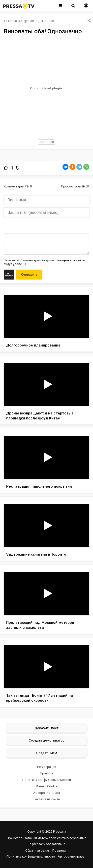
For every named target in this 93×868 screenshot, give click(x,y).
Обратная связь (37, 850)
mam (30, 21)
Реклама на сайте (47, 799)
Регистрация (47, 767)
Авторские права (47, 793)
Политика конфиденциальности (47, 780)
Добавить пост (46, 728)
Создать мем (47, 753)
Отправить (29, 274)
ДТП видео (46, 21)
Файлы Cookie (47, 786)
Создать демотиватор (47, 740)
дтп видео (46, 142)
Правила (47, 773)
